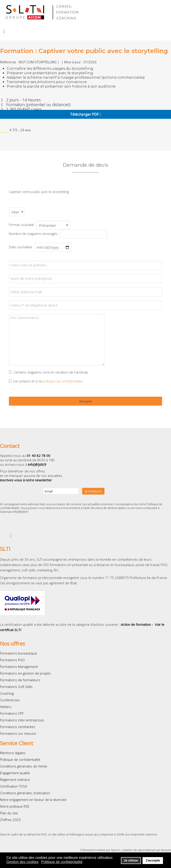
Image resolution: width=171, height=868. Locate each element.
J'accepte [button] (153, 860)
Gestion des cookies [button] (22, 862)
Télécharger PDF (85, 114)
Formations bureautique (18, 653)
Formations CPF (12, 713)
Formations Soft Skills (16, 687)
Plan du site (9, 813)
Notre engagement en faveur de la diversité (33, 800)
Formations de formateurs (20, 680)
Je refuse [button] (131, 860)
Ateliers (6, 707)
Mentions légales (13, 753)
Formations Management (19, 667)
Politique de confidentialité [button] (62, 862)
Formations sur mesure (18, 733)
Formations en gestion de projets (25, 673)
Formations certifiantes (18, 727)
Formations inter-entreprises (22, 720)
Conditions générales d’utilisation (25, 793)
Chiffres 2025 (10, 820)
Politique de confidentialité (20, 759)
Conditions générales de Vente (24, 766)
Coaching (7, 693)
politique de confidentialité (62, 381)
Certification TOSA (14, 786)
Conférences (10, 700)
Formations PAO (12, 660)
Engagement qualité (15, 773)
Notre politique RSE (15, 806)
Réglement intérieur (15, 780)
